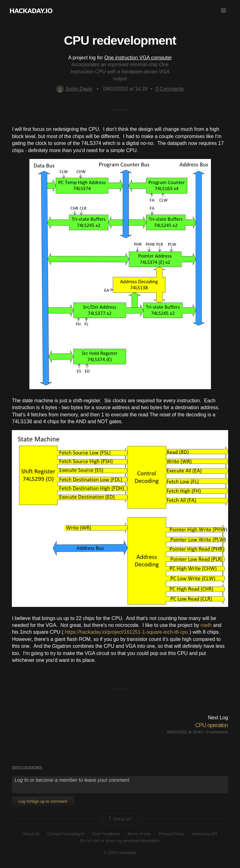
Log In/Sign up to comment (43, 801)
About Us (31, 834)
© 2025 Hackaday (120, 853)
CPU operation (212, 725)
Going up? (120, 819)
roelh (206, 625)
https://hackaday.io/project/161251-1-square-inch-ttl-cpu (126, 632)
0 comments (217, 732)
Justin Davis (74, 89)
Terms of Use (139, 834)
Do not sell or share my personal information (120, 841)
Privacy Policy (171, 834)
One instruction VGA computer (138, 58)
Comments (170, 89)
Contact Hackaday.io (66, 834)
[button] (223, 11)
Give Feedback (106, 834)
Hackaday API (204, 834)
